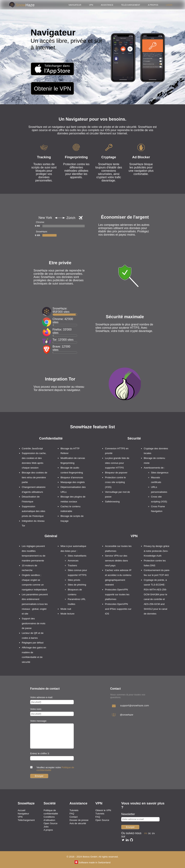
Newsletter (128, 814)
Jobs (46, 827)
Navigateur (75, 5)
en (154, 833)
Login (169, 5)
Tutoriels (74, 810)
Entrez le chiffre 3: (40, 753)
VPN (91, 5)
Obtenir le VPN (103, 810)
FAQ (72, 814)
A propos (153, 5)
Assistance (107, 5)
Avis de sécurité (78, 823)
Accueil (21, 810)
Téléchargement (131, 5)
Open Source (50, 823)
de (150, 833)
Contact (74, 817)
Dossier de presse (79, 820)
